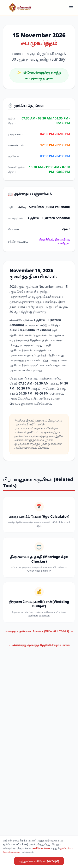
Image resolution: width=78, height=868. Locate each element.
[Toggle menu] (71, 8)
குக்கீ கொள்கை (41, 848)
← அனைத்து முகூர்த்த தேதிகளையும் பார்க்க (39, 645)
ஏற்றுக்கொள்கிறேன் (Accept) (39, 861)
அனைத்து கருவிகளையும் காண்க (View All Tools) (39, 631)
